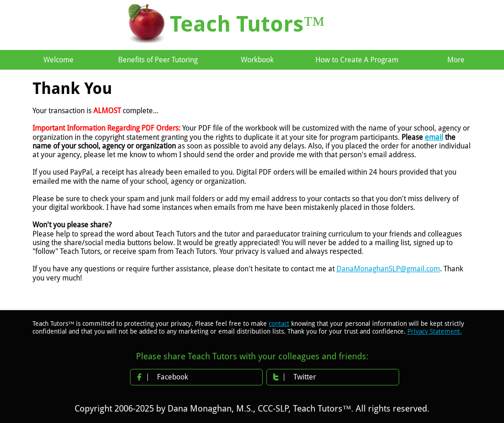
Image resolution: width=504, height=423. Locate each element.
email (434, 137)
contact (279, 324)
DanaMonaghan (363, 269)
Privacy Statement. (435, 331)
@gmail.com (420, 269)
